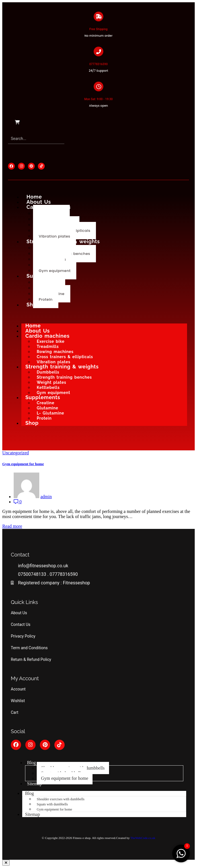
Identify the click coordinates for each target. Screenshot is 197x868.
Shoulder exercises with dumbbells (61, 799)
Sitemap (34, 784)
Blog (31, 763)
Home (34, 197)
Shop (33, 305)
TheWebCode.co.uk (143, 838)
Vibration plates (55, 236)
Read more (12, 526)
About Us (39, 202)
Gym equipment (55, 271)
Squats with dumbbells (52, 804)
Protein (46, 299)
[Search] (36, 139)
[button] (6, 863)
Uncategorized (16, 453)
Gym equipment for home (23, 464)
